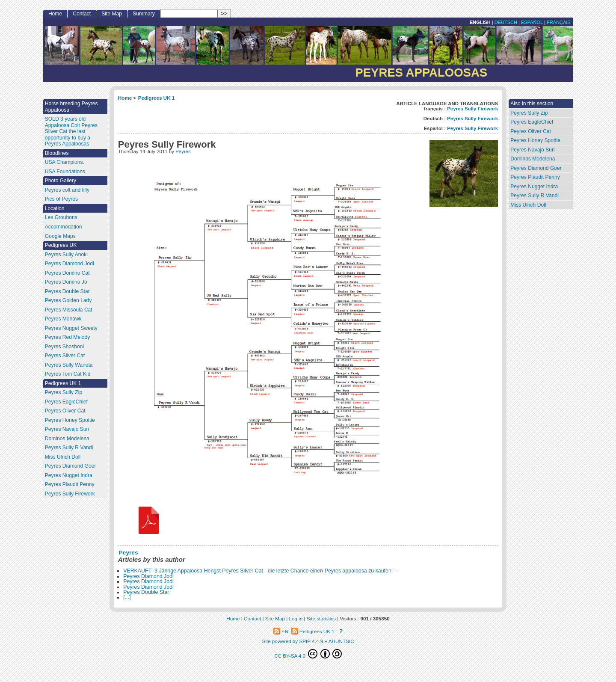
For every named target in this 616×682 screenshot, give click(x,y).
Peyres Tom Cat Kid (68, 374)
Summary (144, 14)
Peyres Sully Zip (529, 113)
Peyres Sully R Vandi (535, 196)
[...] (127, 597)
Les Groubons (61, 217)
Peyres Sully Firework (472, 109)
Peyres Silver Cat (65, 356)
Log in (296, 618)
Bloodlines (57, 153)
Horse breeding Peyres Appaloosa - (71, 107)
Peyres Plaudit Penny (535, 177)
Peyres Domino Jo (66, 282)
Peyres (183, 151)
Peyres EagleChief (532, 122)
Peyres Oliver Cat (531, 131)
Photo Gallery (61, 181)
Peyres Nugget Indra (534, 187)
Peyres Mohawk (63, 319)
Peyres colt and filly (67, 190)
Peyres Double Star (146, 592)
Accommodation (64, 227)
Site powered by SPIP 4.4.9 (292, 641)
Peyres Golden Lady (68, 300)
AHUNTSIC (341, 641)
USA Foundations (65, 172)
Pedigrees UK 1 (157, 98)
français (559, 22)
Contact (82, 14)
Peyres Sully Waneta (69, 365)
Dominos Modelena (533, 159)
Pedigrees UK (61, 245)
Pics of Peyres (61, 199)
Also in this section (532, 104)
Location (55, 208)
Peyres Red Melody (68, 337)
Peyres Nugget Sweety (71, 328)
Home (125, 98)
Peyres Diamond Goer (536, 168)
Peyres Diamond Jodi (148, 576)
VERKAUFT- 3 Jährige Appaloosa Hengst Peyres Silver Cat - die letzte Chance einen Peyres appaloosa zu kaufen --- (261, 571)
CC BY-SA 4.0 (308, 654)
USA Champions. (65, 162)
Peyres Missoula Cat (69, 310)
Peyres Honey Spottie (535, 140)
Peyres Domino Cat (67, 273)
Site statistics (321, 618)
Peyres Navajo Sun (533, 150)
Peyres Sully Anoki (66, 255)
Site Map (112, 14)
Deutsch (506, 22)
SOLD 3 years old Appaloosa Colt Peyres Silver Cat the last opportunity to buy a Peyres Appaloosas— (71, 131)
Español (532, 22)
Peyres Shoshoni (64, 347)
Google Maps (60, 236)
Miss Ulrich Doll (528, 205)
